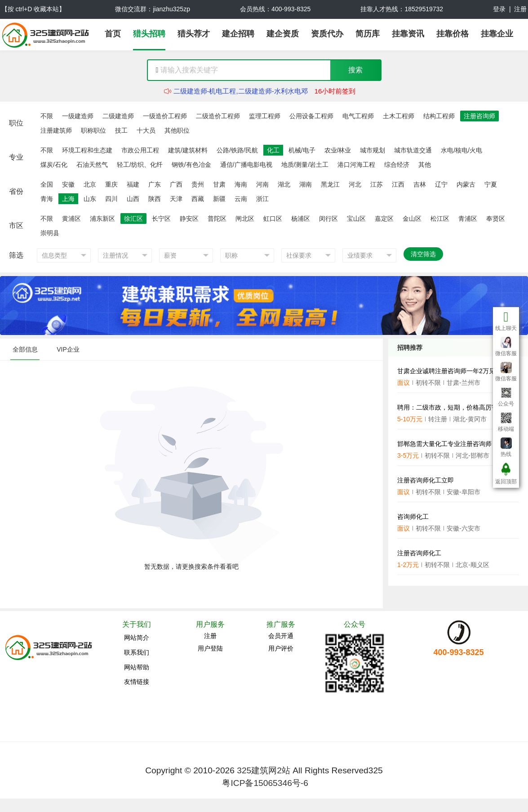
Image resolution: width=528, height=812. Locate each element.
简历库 (368, 34)
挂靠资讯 (408, 34)
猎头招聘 (149, 34)
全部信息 (25, 349)
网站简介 (137, 638)
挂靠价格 (453, 34)
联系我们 (137, 652)
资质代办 (327, 34)
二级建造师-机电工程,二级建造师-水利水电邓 (241, 91)
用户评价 (281, 648)
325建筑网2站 (264, 770)
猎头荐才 (194, 34)
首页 (113, 34)
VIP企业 (68, 349)
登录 (499, 9)
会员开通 (281, 636)
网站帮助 (137, 667)
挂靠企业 (497, 34)
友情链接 (137, 682)
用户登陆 (210, 648)
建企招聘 (238, 34)
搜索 (355, 70)
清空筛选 (423, 254)
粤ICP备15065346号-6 (265, 783)
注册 (520, 9)
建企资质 (283, 34)
